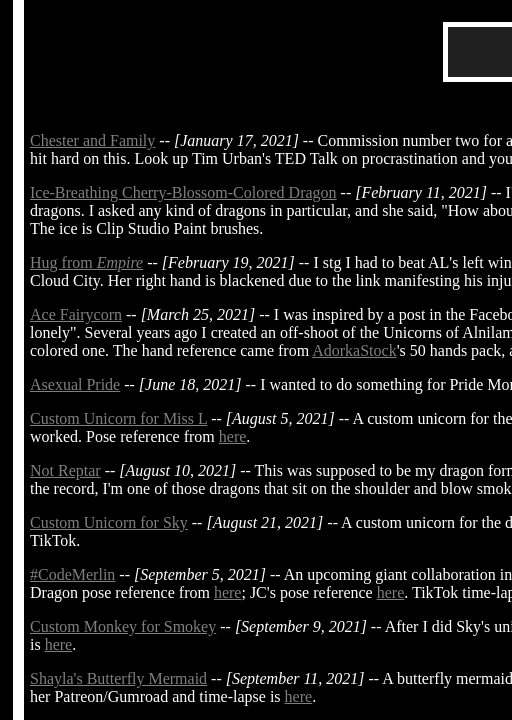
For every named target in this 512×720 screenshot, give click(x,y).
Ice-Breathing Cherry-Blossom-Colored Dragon (183, 192)
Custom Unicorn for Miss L (118, 418)
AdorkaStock (354, 350)
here (233, 436)
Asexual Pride (75, 384)
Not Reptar (65, 470)
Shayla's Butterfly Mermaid (118, 678)
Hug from (86, 262)
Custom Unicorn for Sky (109, 522)
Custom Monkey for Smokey (123, 626)
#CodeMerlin (72, 574)
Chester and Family (92, 140)
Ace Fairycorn (76, 314)
